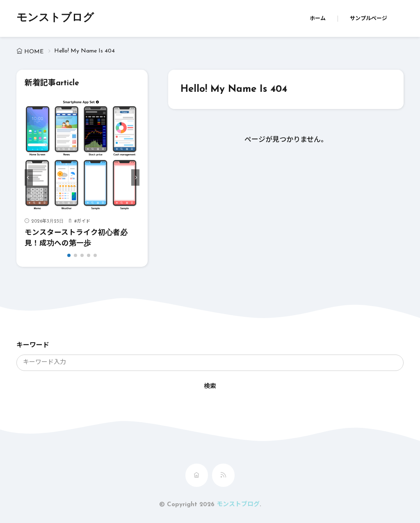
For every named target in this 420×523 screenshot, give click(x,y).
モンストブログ (55, 18)
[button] (29, 177)
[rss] (223, 475)
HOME (34, 52)
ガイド (83, 222)
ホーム (318, 19)
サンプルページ (369, 19)
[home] (197, 475)
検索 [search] (210, 387)
